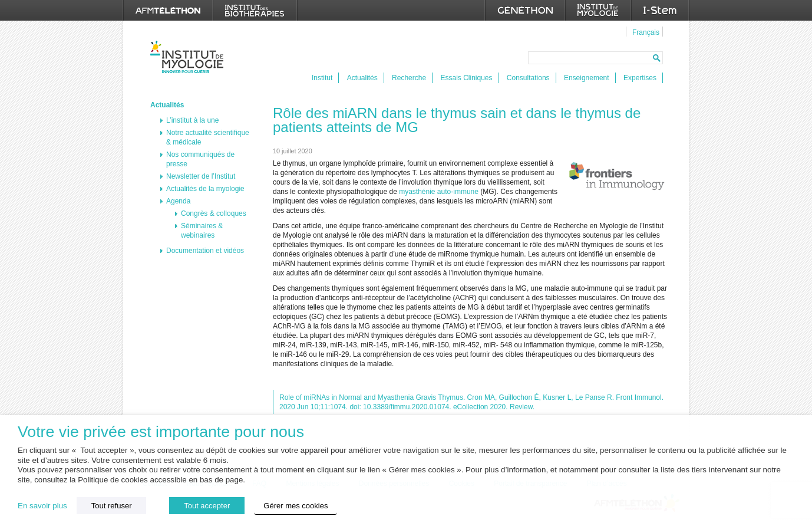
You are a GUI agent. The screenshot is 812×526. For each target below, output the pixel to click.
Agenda (178, 201)
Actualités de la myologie (205, 189)
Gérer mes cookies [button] (296, 506)
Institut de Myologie (189, 57)
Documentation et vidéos (205, 251)
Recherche (409, 78)
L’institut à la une (192, 120)
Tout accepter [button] (207, 506)
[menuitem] (644, 32)
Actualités (362, 78)
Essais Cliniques (466, 78)
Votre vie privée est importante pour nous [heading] (161, 432)
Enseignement (587, 78)
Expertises (640, 78)
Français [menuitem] (646, 32)
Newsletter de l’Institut (201, 176)
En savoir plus (42, 506)
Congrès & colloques (214, 213)
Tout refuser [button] (112, 506)
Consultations (528, 78)
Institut (322, 78)
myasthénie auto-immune (439, 192)
